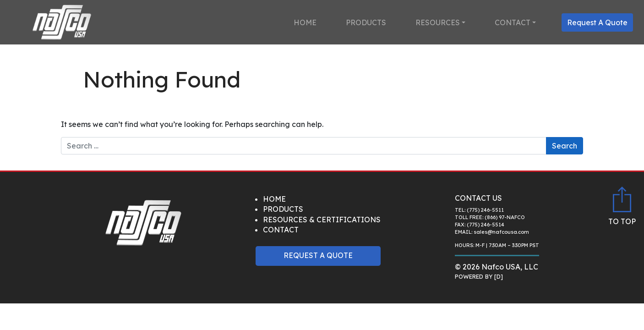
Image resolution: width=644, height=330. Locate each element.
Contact (513, 22)
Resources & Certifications (322, 220)
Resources (438, 22)
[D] (499, 276)
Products (366, 22)
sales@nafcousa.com (501, 232)
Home (305, 22)
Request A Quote (597, 22)
